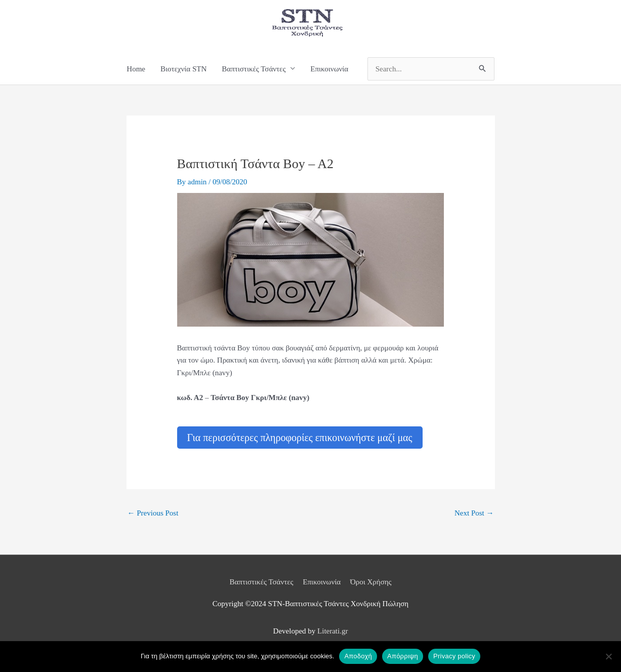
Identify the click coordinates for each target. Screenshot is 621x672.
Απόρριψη (403, 656)
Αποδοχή (358, 656)
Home (136, 69)
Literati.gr (333, 631)
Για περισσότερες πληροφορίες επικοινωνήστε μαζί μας (300, 438)
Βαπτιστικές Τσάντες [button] (254, 69)
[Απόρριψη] (608, 656)
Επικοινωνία (329, 69)
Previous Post (153, 513)
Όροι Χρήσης (371, 582)
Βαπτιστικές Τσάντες (261, 582)
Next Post (474, 513)
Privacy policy (454, 656)
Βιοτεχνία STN (183, 69)
